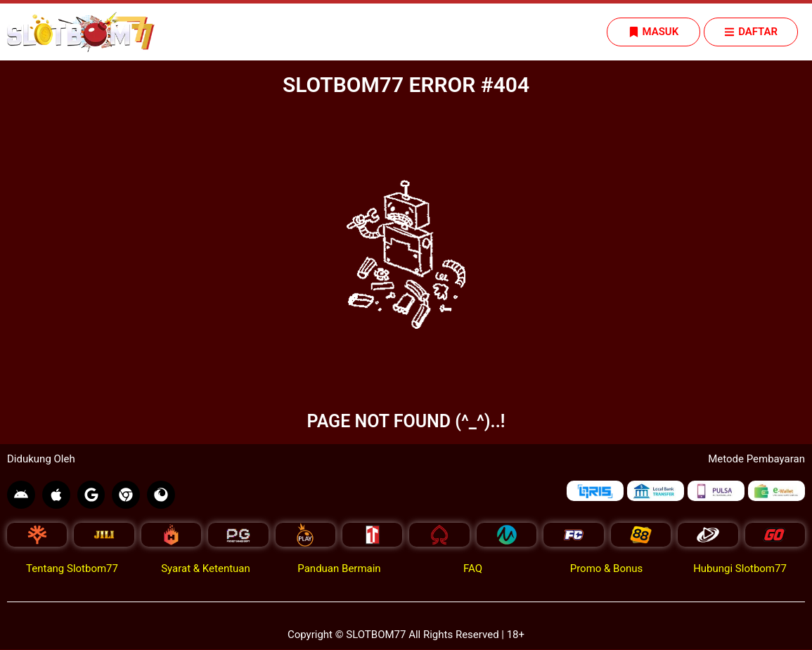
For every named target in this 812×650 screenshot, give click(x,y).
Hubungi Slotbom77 (740, 569)
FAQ (473, 569)
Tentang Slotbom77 (72, 569)
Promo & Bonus (607, 569)
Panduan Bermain (339, 569)
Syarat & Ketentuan (206, 569)
